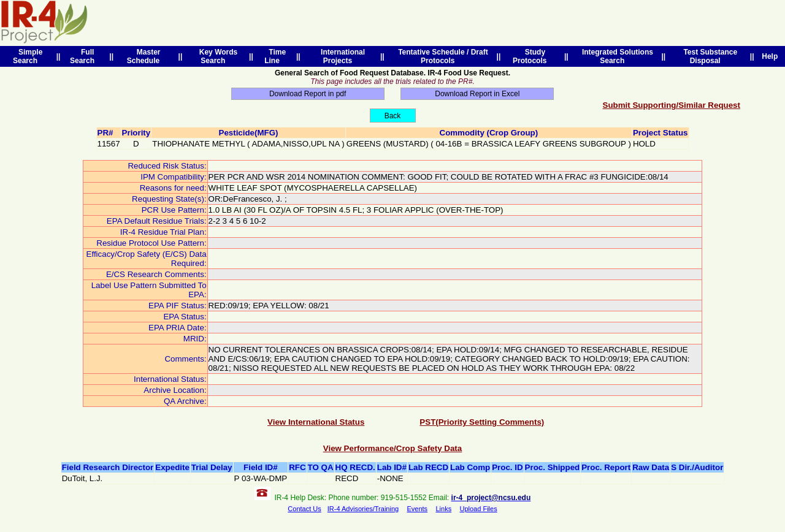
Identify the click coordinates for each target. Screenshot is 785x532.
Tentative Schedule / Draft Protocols (441, 56)
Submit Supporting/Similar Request (672, 105)
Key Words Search (216, 56)
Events (417, 509)
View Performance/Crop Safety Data (392, 448)
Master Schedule (145, 56)
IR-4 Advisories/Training (363, 509)
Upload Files (479, 509)
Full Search (84, 56)
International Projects (341, 56)
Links (443, 509)
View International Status (316, 422)
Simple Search (28, 56)
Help (770, 56)
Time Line (275, 56)
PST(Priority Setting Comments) (482, 422)
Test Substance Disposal (708, 56)
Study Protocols (532, 56)
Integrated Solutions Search (615, 56)
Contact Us (304, 509)
